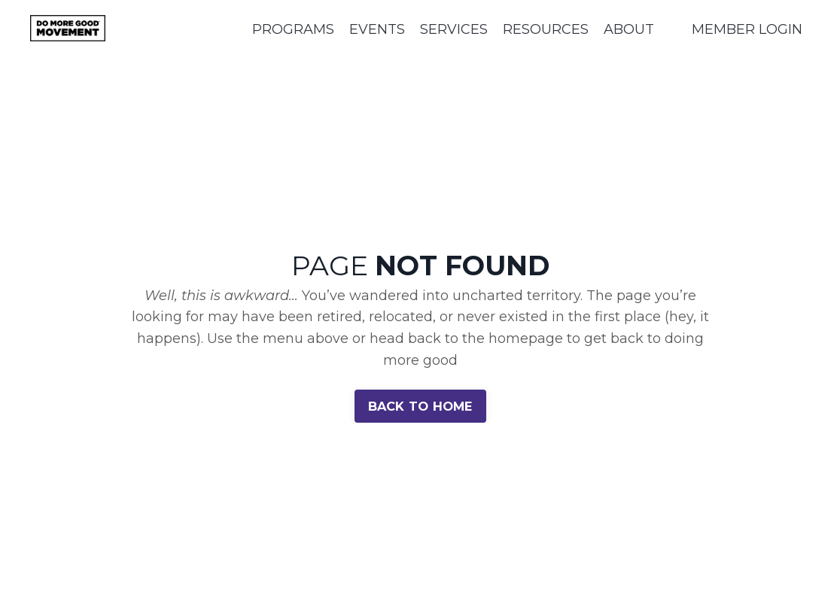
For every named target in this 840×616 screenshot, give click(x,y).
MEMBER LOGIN (747, 29)
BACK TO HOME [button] (420, 406)
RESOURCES (546, 29)
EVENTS (377, 29)
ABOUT (629, 29)
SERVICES (454, 29)
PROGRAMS (293, 29)
